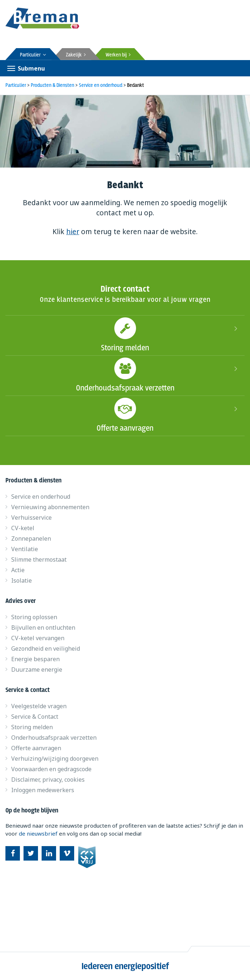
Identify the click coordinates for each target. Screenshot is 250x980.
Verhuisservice (31, 518)
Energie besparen (35, 659)
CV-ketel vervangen (38, 638)
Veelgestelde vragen (39, 706)
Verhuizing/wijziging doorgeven (55, 759)
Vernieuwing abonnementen (50, 507)
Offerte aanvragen (125, 415)
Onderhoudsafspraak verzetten (125, 375)
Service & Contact (35, 717)
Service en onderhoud (41, 497)
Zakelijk (76, 55)
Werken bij (118, 55)
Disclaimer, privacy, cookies (48, 780)
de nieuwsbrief (38, 833)
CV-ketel (23, 528)
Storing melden (125, 334)
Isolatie (22, 580)
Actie (18, 570)
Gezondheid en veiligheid (46, 649)
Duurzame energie (37, 669)
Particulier (33, 55)
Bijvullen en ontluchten (43, 628)
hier (73, 232)
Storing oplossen (34, 617)
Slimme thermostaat (39, 559)
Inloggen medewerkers (43, 790)
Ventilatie (25, 549)
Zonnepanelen (31, 538)
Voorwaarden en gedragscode (51, 769)
